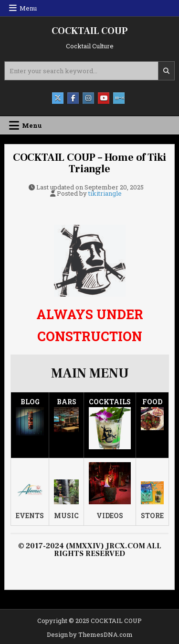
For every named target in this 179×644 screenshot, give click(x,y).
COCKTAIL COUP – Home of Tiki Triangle (89, 163)
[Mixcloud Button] (119, 98)
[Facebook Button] (73, 98)
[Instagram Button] (88, 98)
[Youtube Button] (104, 98)
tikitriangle (105, 194)
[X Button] (58, 98)
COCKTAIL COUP (89, 31)
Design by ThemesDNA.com (90, 634)
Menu (28, 8)
